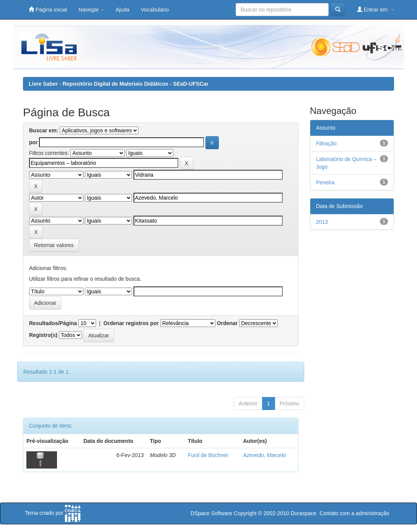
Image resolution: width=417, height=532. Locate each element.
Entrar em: (375, 9)
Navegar (91, 10)
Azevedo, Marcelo (264, 455)
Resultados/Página (53, 323)
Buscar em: (44, 130)
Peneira (325, 182)
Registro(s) (43, 335)
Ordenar (227, 323)
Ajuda (122, 10)
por (33, 142)
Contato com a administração (354, 513)
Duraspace (304, 513)
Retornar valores (54, 245)
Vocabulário (155, 10)
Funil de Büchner (208, 455)
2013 (322, 222)
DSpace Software (211, 513)
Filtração (326, 143)
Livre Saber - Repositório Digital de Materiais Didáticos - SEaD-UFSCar (119, 84)
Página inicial (48, 9)
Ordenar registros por (131, 323)
